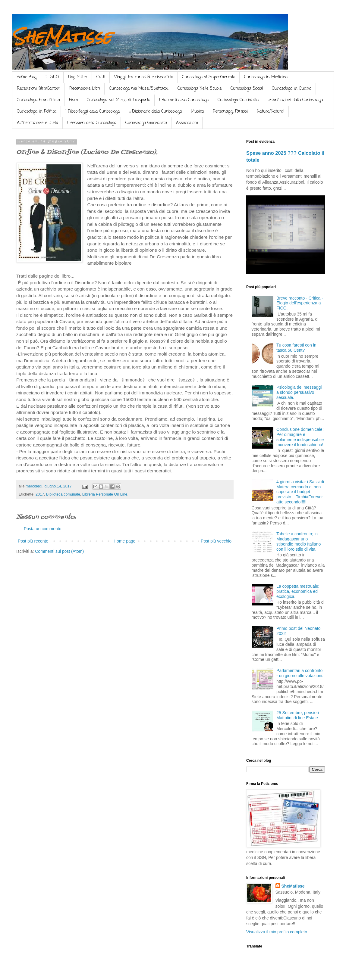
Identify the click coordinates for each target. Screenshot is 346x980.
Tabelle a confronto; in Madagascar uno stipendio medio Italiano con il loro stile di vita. (299, 541)
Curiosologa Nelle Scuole (200, 89)
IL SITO (52, 77)
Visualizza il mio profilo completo (277, 932)
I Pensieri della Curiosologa (92, 123)
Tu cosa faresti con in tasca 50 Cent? (296, 348)
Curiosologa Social (247, 89)
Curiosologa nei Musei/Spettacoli (139, 89)
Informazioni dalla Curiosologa (295, 100)
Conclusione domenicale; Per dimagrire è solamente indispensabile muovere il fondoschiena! (300, 437)
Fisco (73, 100)
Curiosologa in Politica (37, 112)
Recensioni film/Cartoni (39, 89)
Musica (197, 112)
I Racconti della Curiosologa (184, 100)
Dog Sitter (78, 77)
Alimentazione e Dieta (38, 123)
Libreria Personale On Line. (105, 494)
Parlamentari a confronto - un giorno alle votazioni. (300, 673)
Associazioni (187, 123)
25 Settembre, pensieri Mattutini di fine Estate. (298, 715)
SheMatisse (62, 37)
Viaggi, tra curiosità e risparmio (144, 77)
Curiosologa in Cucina (292, 89)
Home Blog (27, 77)
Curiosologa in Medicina (266, 77)
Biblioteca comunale (63, 494)
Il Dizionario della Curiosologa (155, 112)
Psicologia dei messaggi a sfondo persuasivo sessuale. (299, 392)
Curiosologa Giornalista (146, 123)
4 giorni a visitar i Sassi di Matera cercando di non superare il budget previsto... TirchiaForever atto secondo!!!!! (300, 492)
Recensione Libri (85, 89)
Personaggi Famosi (230, 112)
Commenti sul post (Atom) (59, 551)
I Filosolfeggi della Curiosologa (93, 112)
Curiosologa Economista (38, 100)
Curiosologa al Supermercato (209, 77)
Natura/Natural (271, 112)
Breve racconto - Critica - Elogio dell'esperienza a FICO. (300, 303)
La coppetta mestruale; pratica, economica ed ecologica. (298, 591)
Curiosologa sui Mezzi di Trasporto (118, 100)
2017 (40, 494)
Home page (124, 541)
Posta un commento (43, 529)
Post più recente (33, 541)
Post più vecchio (216, 541)
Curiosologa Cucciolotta (238, 100)
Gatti (101, 77)
